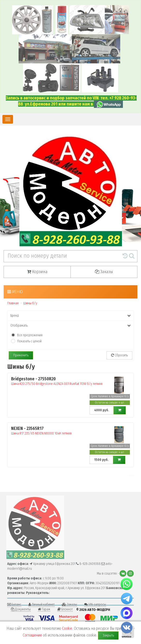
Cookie (67, 628)
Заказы (104, 272)
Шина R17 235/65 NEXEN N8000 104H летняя (60, 431)
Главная (13, 303)
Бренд (70, 316)
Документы (21, 609)
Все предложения (30, 335)
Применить (21, 355)
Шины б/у (30, 303)
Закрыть (108, 635)
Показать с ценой (29, 341)
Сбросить (119, 355)
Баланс (14, 604)
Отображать (70, 326)
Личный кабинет (42, 604)
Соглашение (32, 635)
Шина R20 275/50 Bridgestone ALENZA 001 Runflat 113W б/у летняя (60, 381)
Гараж (44, 609)
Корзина (37, 272)
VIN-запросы (95, 604)
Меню (15, 292)
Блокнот (65, 609)
